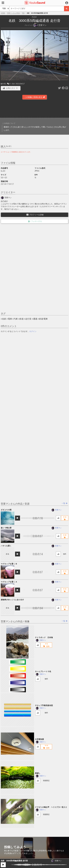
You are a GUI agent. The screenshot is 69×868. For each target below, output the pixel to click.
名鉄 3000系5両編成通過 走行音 (14, 861)
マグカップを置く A (9, 582)
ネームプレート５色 (43, 671)
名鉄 (4, 319)
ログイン (33, 331)
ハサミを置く (6, 546)
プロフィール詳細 (35, 215)
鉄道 (22, 319)
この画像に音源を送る (35, 97)
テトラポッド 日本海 (44, 637)
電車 (10, 319)
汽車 (16, 319)
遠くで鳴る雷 (6, 528)
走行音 (28, 319)
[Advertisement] (34, 109)
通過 (35, 319)
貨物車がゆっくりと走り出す (12, 600)
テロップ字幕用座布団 (44, 705)
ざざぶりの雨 (6, 510)
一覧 (64, 503)
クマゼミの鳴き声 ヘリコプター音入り (51, 807)
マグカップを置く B (9, 564)
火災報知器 (39, 739)
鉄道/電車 (43, 319)
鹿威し (38, 773)
